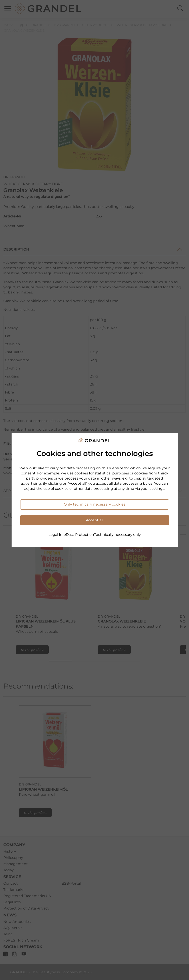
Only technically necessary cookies (95, 504)
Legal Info (57, 535)
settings (157, 489)
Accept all (94, 520)
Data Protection (80, 535)
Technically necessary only (117, 535)
